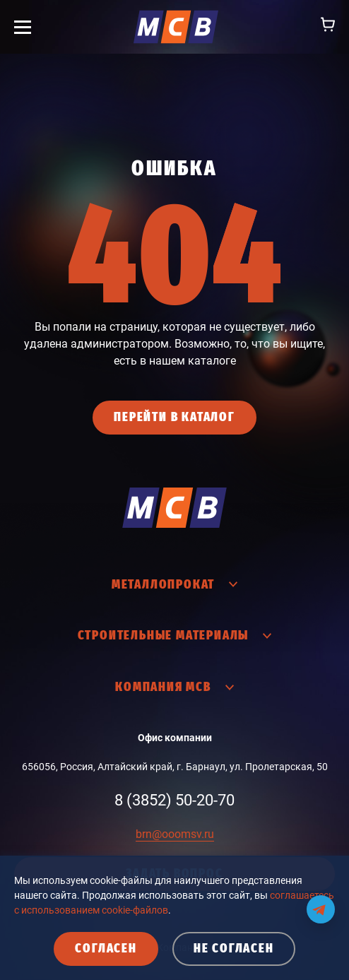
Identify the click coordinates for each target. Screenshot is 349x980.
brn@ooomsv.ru (175, 834)
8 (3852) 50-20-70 (174, 800)
